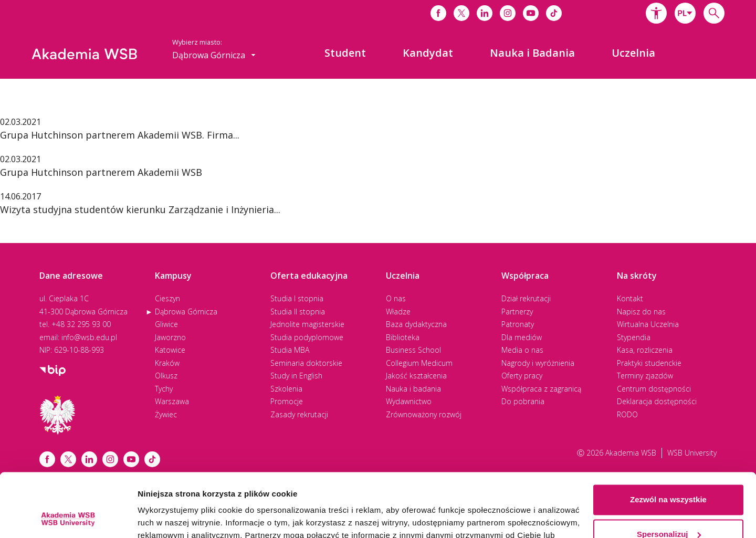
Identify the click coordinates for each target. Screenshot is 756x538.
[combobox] (685, 13)
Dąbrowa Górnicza (186, 312)
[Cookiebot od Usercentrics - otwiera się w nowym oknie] (68, 518)
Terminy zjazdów (645, 376)
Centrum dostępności (654, 389)
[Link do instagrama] (508, 13)
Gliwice (166, 324)
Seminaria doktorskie (306, 363)
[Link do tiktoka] (554, 13)
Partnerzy (517, 312)
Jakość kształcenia (416, 376)
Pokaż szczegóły (169, 517)
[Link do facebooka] (438, 13)
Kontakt (630, 298)
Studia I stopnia (297, 298)
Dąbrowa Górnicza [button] (214, 55)
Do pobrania (523, 401)
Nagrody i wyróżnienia (538, 363)
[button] (656, 13)
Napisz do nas (641, 312)
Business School (413, 350)
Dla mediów (522, 337)
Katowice (170, 350)
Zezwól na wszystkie (668, 440)
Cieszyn (167, 298)
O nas (396, 298)
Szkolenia (286, 389)
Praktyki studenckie (649, 363)
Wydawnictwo (409, 401)
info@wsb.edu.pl (89, 337)
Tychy (164, 389)
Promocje (287, 401)
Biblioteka (403, 337)
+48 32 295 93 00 (81, 324)
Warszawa (172, 401)
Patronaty (518, 324)
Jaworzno (170, 337)
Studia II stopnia (298, 312)
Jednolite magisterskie (307, 324)
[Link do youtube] (531, 13)
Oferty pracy (522, 376)
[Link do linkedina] (485, 13)
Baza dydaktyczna (416, 324)
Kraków (167, 363)
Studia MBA (290, 350)
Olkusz (166, 376)
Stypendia (634, 337)
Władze (398, 312)
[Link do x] (461, 13)
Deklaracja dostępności (657, 401)
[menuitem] (345, 53)
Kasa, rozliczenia (645, 350)
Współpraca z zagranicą (541, 389)
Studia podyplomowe (307, 337)
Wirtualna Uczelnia (648, 324)
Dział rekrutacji (526, 298)
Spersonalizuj (669, 474)
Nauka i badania (413, 389)
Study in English (296, 376)
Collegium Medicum (419, 363)
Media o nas (522, 350)
